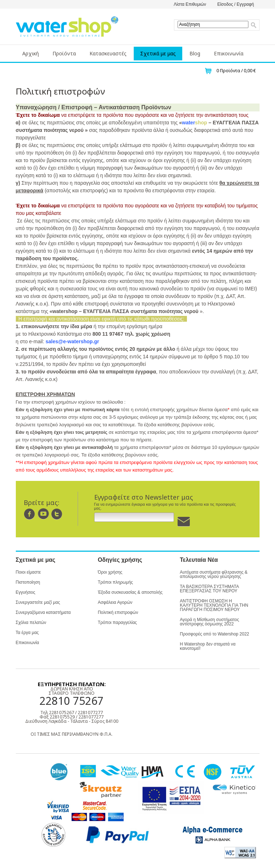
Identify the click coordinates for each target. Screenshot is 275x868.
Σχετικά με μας (158, 53)
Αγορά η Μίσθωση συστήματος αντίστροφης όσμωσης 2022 (209, 622)
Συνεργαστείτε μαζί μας (38, 602)
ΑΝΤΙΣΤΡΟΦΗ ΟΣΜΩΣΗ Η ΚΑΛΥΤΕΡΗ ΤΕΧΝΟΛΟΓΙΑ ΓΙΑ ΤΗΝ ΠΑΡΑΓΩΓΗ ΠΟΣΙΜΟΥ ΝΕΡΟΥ (214, 605)
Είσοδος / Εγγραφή (235, 4)
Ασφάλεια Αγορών (115, 602)
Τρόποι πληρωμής (115, 582)
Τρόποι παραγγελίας (117, 623)
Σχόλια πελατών (31, 623)
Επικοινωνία (229, 53)
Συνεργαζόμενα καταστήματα (43, 612)
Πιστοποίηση (28, 582)
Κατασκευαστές (108, 53)
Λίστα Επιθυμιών (190, 4)
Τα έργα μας (27, 633)
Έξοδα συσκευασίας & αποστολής (130, 592)
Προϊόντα (64, 53)
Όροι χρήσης (110, 572)
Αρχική (31, 53)
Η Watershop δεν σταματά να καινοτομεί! (208, 646)
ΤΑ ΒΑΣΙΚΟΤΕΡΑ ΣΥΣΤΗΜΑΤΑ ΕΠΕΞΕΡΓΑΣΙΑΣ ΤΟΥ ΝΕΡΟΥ (209, 589)
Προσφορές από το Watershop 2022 (214, 634)
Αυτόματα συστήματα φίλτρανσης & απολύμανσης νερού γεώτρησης (214, 574)
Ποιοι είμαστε (28, 572)
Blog (195, 53)
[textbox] (213, 24)
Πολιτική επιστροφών (118, 612)
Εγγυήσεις (26, 592)
